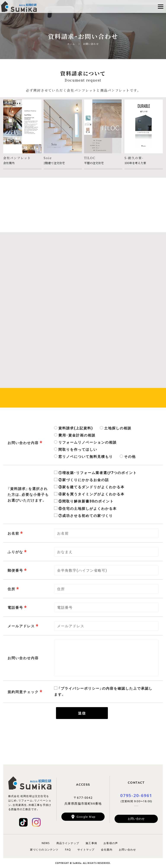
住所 (11, 589)
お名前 (13, 533)
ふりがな (15, 552)
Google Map (86, 817)
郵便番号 (15, 570)
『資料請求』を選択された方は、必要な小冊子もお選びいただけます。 (28, 494)
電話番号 (15, 607)
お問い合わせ (136, 819)
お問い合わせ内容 (23, 443)
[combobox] (106, 626)
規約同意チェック (23, 692)
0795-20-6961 (136, 795)
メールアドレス (21, 626)
